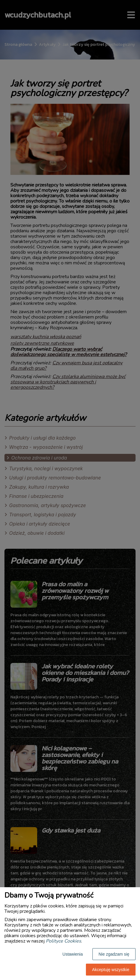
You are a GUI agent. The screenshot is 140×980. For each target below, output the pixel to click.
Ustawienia (73, 954)
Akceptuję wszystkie (111, 970)
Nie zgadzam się (114, 954)
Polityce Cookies (63, 941)
